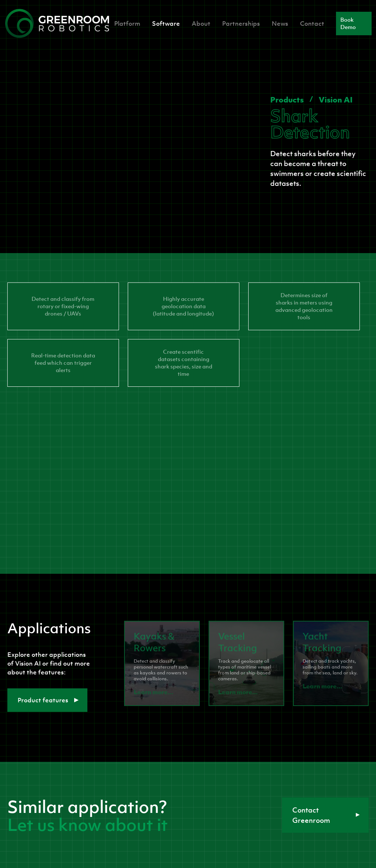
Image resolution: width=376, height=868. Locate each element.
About (201, 24)
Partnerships (241, 24)
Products (287, 100)
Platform (127, 24)
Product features (48, 700)
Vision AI (336, 100)
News (280, 24)
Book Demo (348, 23)
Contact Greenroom (326, 815)
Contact (312, 24)
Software (166, 24)
